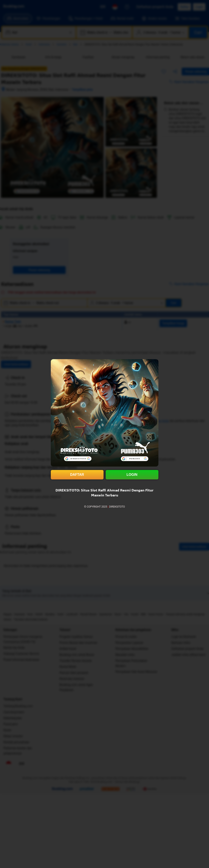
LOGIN (132, 475)
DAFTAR (77, 475)
